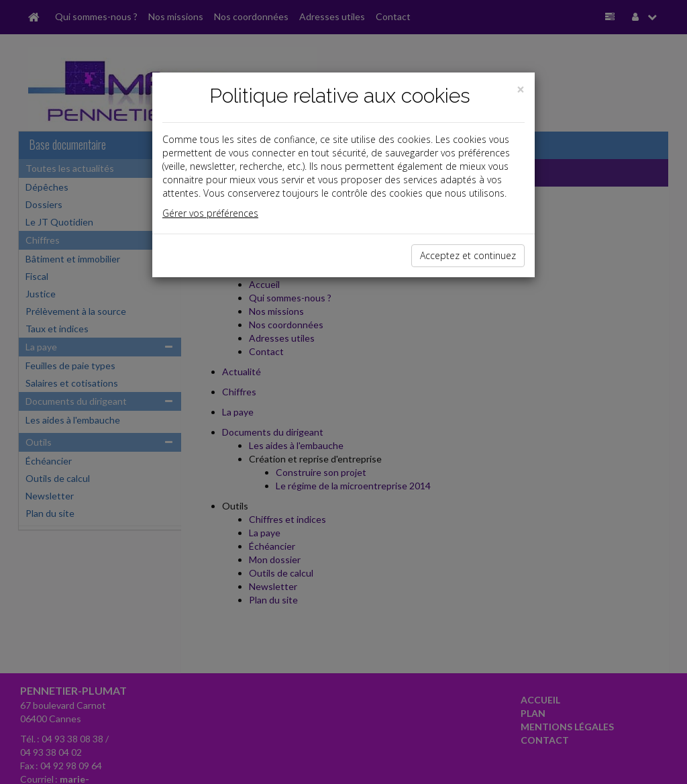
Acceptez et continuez (468, 255)
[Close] (521, 90)
